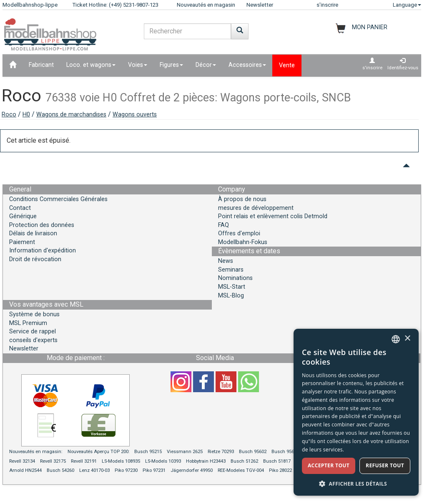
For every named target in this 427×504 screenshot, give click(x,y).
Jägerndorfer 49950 (192, 470)
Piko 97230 (126, 470)
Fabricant (41, 65)
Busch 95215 (148, 452)
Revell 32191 (84, 461)
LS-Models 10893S (121, 461)
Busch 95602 (253, 452)
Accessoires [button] (247, 65)
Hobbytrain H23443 (206, 461)
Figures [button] (171, 65)
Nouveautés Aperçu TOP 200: (99, 452)
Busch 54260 (60, 470)
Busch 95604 (285, 452)
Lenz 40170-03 (94, 470)
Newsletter (260, 5)
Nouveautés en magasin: (36, 452)
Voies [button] (138, 65)
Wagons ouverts (135, 115)
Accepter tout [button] (329, 465)
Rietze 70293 (221, 452)
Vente (287, 65)
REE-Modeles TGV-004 (241, 470)
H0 (26, 115)
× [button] (407, 339)
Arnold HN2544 (25, 470)
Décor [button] (206, 65)
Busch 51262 (244, 461)
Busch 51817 (277, 461)
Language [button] (407, 5)
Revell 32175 (53, 461)
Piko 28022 (280, 470)
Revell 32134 (22, 461)
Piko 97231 (154, 470)
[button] (356, 483)
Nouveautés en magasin (206, 5)
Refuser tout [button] (385, 465)
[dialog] (356, 412)
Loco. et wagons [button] (91, 65)
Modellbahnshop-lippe (30, 5)
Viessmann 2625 (185, 452)
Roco (9, 115)
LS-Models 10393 (163, 461)
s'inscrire (327, 5)
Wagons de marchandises (71, 115)
